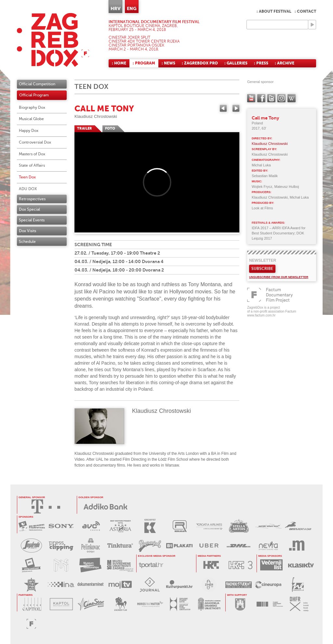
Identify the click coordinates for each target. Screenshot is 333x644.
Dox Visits (27, 231)
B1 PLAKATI (179, 546)
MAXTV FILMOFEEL (32, 526)
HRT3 (240, 565)
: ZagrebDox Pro (200, 63)
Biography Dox (32, 107)
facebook (261, 98)
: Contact (305, 11)
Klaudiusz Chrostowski (96, 116)
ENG (132, 8)
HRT (211, 565)
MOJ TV (120, 585)
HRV (115, 8)
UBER (209, 546)
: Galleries (236, 63)
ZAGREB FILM (120, 604)
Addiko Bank (106, 506)
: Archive (285, 63)
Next (236, 108)
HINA (61, 585)
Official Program (34, 95)
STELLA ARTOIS (239, 526)
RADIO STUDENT (239, 585)
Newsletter (263, 260)
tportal (151, 565)
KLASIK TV (301, 565)
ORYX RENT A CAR (298, 526)
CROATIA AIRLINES (209, 526)
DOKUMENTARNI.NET (91, 585)
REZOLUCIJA (180, 526)
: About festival (274, 11)
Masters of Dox (32, 154)
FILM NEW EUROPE (298, 585)
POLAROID (31, 565)
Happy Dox (29, 131)
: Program (144, 63)
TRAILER (85, 128)
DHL (239, 546)
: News (168, 63)
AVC (91, 526)
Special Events (32, 220)
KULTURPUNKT (179, 585)
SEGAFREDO (31, 546)
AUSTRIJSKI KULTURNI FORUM (268, 526)
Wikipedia (292, 98)
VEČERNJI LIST (271, 565)
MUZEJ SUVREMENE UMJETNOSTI (120, 565)
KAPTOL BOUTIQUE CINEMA (61, 604)
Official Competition (37, 84)
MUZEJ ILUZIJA (61, 565)
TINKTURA (120, 546)
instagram (281, 98)
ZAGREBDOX (53, 40)
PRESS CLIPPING (61, 546)
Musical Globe (31, 119)
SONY (61, 526)
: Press (261, 63)
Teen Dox (27, 177)
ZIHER (209, 585)
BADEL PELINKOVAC (91, 546)
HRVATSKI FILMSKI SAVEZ (180, 604)
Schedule (27, 242)
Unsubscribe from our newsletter (279, 277)
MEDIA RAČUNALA (298, 546)
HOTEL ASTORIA (120, 526)
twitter (271, 98)
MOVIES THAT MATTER (150, 604)
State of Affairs (32, 165)
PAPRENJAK (150, 546)
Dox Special (29, 209)
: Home (119, 63)
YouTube (251, 98)
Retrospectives (32, 199)
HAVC (270, 604)
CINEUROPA (268, 585)
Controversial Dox (35, 142)
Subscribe (262, 269)
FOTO (110, 128)
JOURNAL (150, 585)
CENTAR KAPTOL (32, 604)
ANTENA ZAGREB (31, 585)
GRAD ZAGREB (240, 604)
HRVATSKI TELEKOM (46, 506)
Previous (223, 108)
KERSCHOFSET (150, 526)
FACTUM (31, 624)
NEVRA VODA (268, 546)
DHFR (299, 604)
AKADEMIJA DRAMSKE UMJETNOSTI (209, 604)
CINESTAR (91, 604)
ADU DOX (28, 189)
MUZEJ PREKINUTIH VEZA (91, 565)
